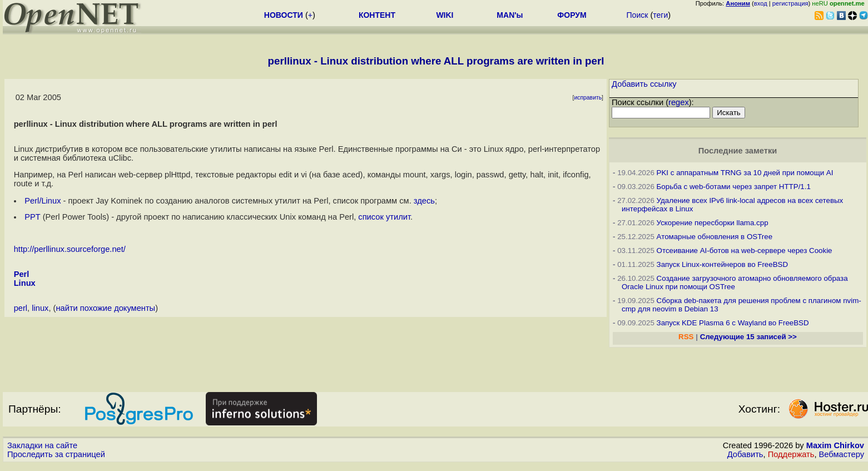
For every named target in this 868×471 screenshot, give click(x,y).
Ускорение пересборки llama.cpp (713, 223)
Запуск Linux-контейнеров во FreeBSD (723, 264)
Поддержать (791, 454)
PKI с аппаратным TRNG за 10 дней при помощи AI (745, 173)
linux (40, 308)
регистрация (790, 3)
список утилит (384, 217)
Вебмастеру (842, 454)
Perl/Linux (43, 201)
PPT (32, 217)
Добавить (745, 454)
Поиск (638, 15)
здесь (424, 201)
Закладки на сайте (42, 445)
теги (660, 15)
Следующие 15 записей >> (748, 337)
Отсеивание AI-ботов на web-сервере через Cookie (745, 251)
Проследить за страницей (56, 454)
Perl (22, 274)
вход (761, 3)
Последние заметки (738, 151)
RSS (686, 337)
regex (679, 102)
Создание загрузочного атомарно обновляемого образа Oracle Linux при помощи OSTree (735, 282)
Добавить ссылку (644, 84)
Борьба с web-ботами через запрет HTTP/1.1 (734, 187)
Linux (25, 283)
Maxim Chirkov (835, 445)
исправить (588, 98)
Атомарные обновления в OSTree (715, 237)
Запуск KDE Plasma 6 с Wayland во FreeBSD (733, 323)
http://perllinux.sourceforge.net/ (70, 249)
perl (21, 308)
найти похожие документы (105, 308)
